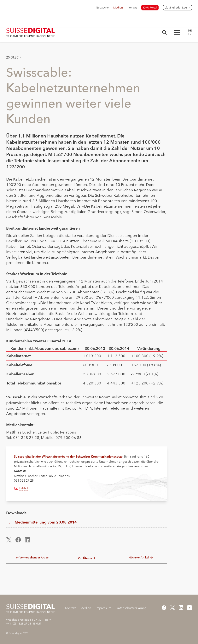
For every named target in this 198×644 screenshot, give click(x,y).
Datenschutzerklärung (131, 608)
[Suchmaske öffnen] (164, 32)
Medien (118, 8)
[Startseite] (31, 32)
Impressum (103, 608)
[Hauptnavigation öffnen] (177, 32)
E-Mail (24, 488)
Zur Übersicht (87, 558)
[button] (11, 540)
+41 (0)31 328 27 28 (19, 624)
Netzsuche (102, 8)
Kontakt (132, 8)
